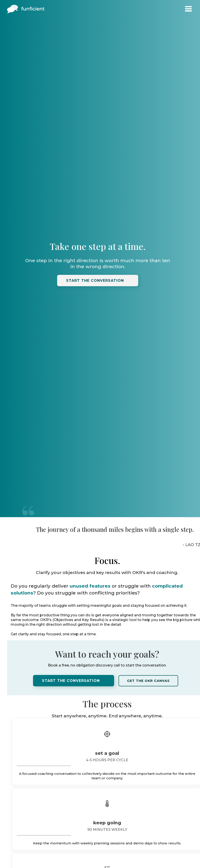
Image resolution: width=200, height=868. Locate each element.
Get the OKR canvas (148, 681)
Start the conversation (95, 281)
